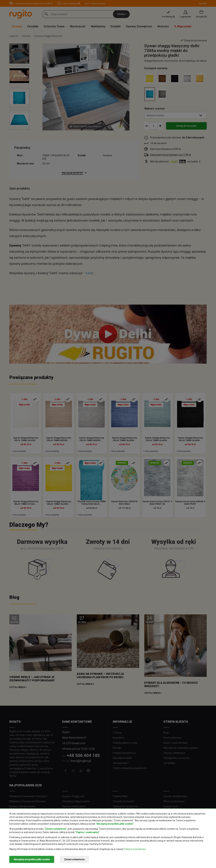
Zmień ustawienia (74, 859)
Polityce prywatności (135, 849)
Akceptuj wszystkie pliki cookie (32, 859)
